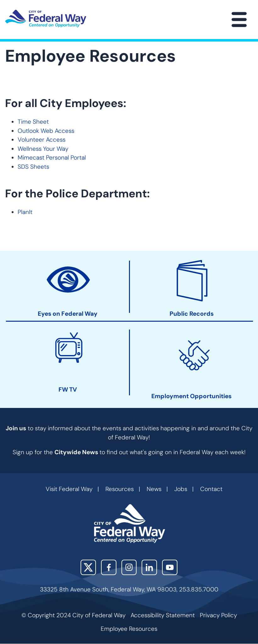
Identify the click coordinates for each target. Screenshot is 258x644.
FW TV (68, 389)
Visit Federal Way (69, 489)
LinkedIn (149, 567)
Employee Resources (129, 629)
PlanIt (25, 212)
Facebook (109, 567)
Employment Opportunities (191, 396)
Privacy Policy (218, 615)
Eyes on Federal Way (68, 314)
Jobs (181, 489)
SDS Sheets (33, 167)
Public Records (192, 314)
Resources (120, 489)
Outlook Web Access (46, 131)
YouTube (170, 567)
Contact (211, 489)
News (154, 489)
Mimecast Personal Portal (52, 158)
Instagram (129, 567)
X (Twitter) (88, 567)
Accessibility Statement (163, 615)
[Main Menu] (239, 20)
